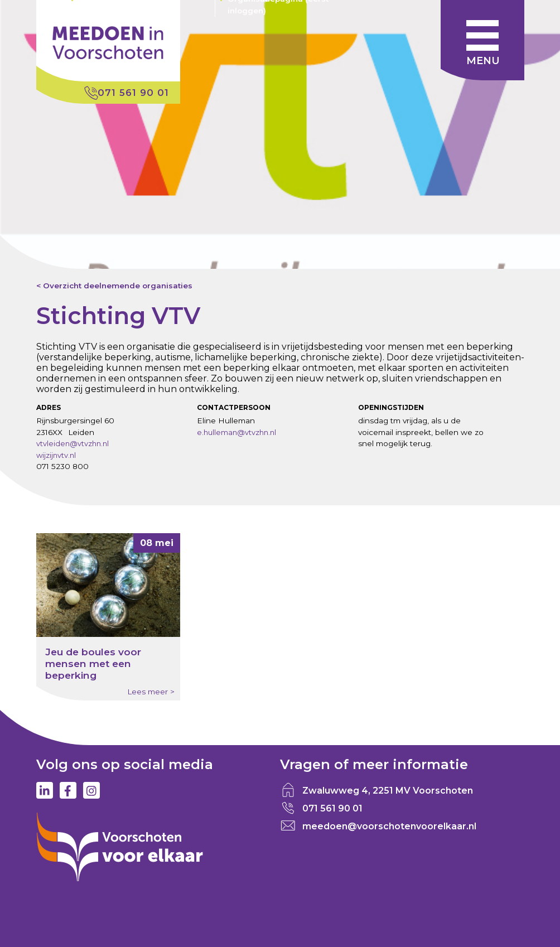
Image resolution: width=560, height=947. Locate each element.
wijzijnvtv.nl (56, 455)
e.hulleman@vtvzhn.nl (236, 432)
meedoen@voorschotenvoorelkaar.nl (389, 826)
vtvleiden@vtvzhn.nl (73, 443)
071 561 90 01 (133, 93)
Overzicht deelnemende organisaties (118, 286)
